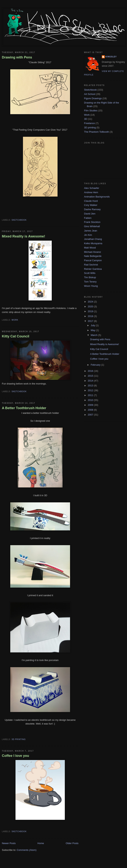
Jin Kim (88, 235)
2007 (91, 415)
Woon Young (91, 286)
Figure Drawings (93, 98)
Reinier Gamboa (93, 269)
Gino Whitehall (92, 226)
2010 (91, 400)
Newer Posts (9, 843)
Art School (90, 94)
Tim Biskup (90, 277)
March (95, 335)
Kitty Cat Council (16, 336)
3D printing (19, 739)
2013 (91, 386)
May (93, 330)
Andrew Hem (91, 192)
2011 (91, 395)
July (93, 325)
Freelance (89, 123)
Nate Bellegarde (93, 256)
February (96, 365)
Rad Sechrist (91, 265)
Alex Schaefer (92, 188)
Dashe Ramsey (92, 209)
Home (41, 843)
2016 (91, 371)
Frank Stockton (92, 222)
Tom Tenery (90, 282)
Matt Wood (90, 248)
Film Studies (91, 111)
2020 (91, 306)
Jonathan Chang (93, 239)
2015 (91, 376)
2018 (91, 316)
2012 (91, 390)
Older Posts (72, 843)
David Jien (90, 214)
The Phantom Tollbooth (96, 132)
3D (86, 119)
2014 (91, 381)
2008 (91, 410)
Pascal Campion (93, 260)
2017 (91, 321)
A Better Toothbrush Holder (24, 408)
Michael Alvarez (93, 252)
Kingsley (111, 57)
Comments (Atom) (27, 850)
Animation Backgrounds (97, 197)
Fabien (88, 218)
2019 (91, 311)
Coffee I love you (16, 756)
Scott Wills (90, 273)
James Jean (91, 231)
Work (15, 320)
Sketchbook (19, 220)
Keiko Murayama (93, 243)
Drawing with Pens (17, 57)
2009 (91, 405)
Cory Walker (91, 205)
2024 (91, 302)
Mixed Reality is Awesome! (23, 236)
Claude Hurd (91, 201)
